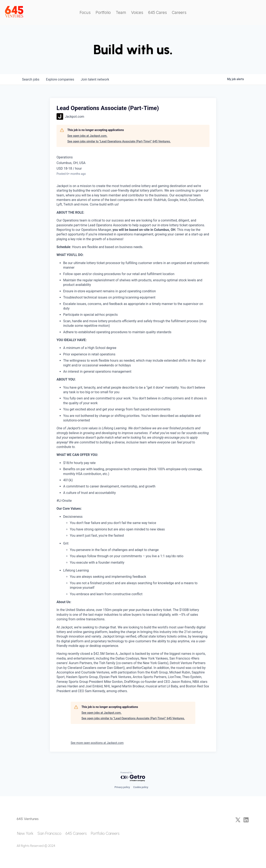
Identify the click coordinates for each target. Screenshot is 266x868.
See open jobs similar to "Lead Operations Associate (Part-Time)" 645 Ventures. (119, 141)
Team (121, 13)
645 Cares (158, 13)
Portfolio (103, 13)
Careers (179, 13)
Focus (85, 13)
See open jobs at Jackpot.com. (87, 136)
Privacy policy (122, 787)
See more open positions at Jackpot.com (97, 743)
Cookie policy (141, 787)
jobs (31, 79)
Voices (137, 13)
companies (60, 79)
